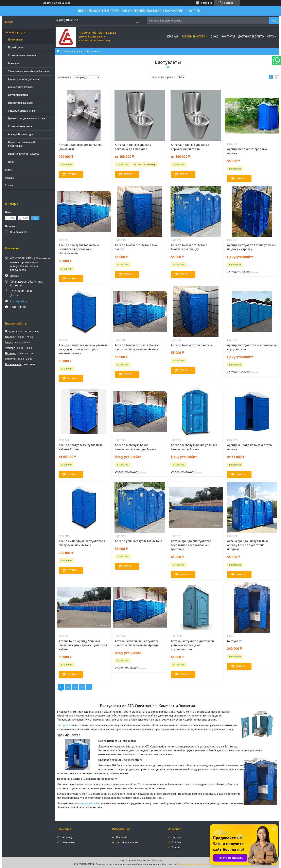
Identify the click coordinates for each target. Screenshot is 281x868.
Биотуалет (234, 641)
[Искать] (274, 21)
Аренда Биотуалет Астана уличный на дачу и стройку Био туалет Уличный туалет (83, 349)
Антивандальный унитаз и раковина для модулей (133, 147)
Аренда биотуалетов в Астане (192, 345)
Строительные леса (20, 126)
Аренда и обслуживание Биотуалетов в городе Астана (136, 447)
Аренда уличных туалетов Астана (138, 541)
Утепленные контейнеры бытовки (29, 71)
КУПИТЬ (194, 11)
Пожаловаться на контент (193, 864)
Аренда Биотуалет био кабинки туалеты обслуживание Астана (137, 347)
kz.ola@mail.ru (19, 301)
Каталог (177, 837)
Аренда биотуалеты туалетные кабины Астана (81, 447)
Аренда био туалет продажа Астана (247, 151)
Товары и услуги (15, 32)
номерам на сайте (89, 803)
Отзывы (10, 178)
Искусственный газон (21, 103)
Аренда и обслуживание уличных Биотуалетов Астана (194, 447)
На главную (67, 837)
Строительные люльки (22, 55)
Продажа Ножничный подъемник (22, 144)
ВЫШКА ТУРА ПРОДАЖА (23, 154)
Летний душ (15, 48)
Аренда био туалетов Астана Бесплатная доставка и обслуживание (79, 249)
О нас (8, 170)
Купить (72, 174)
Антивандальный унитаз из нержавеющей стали (190, 147)
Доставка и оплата (251, 37)
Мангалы (14, 63)
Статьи (9, 185)
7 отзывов (206, 3)
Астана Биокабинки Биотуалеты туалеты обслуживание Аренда (137, 643)
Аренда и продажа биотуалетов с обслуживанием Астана (82, 543)
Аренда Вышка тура (21, 134)
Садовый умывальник (22, 111)
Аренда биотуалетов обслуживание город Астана (252, 347)
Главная (173, 37)
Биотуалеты (16, 40)
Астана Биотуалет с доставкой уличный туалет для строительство (192, 645)
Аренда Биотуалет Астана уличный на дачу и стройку (252, 247)
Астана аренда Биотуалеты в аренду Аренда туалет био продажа (248, 545)
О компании (68, 842)
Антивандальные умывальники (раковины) (81, 147)
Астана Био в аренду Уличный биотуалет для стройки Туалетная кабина (83, 645)
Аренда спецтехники (21, 87)
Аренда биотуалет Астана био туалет (136, 247)
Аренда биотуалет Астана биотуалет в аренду (189, 247)
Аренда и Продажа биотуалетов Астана (250, 447)
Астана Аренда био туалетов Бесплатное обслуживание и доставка (191, 545)
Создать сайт (50, 3)
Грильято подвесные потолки (27, 118)
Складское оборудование (24, 79)
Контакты (228, 37)
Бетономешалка (18, 95)
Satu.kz (158, 861)
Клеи (11, 162)
